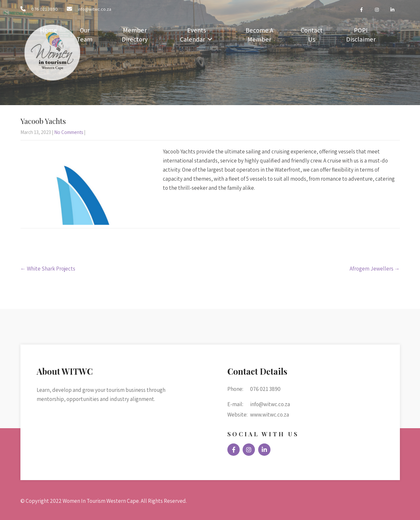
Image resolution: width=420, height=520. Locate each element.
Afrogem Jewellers (375, 269)
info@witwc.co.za (95, 9)
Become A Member (259, 35)
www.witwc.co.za (270, 415)
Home (48, 30)
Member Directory (135, 35)
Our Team (84, 35)
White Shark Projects (48, 269)
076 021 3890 (45, 9)
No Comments (69, 132)
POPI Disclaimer (361, 35)
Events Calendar (193, 35)
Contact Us (312, 35)
